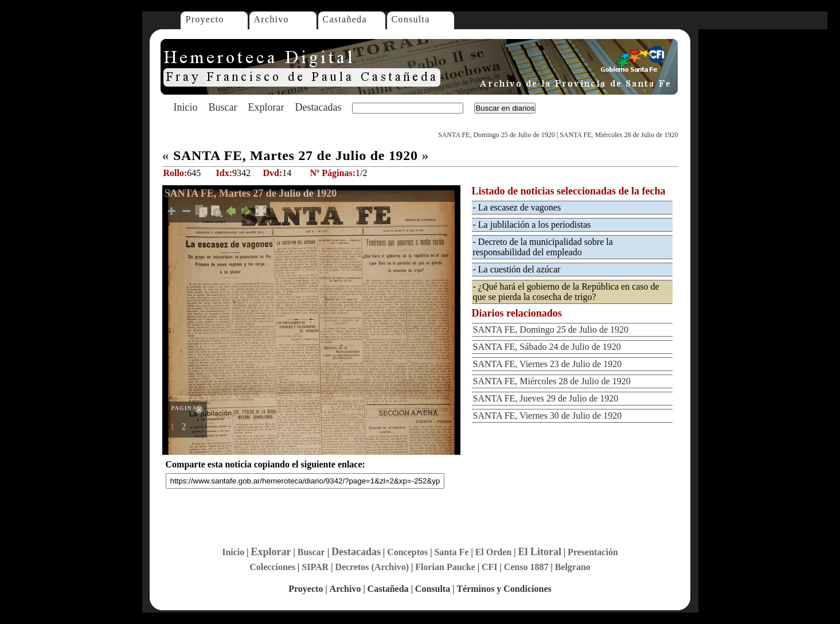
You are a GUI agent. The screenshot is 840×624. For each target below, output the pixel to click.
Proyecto (205, 19)
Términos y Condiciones (504, 589)
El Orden (494, 552)
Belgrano (573, 567)
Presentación (593, 552)
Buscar (223, 107)
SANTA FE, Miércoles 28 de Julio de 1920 (619, 135)
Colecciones (272, 567)
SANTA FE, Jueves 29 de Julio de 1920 (546, 398)
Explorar (266, 107)
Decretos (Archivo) (372, 567)
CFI (490, 567)
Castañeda (345, 19)
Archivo (271, 19)
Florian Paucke (445, 567)
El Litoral (540, 552)
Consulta (411, 19)
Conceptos (407, 552)
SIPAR (315, 567)
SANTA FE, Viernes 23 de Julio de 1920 (548, 364)
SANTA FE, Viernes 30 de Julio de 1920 (548, 416)
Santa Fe (451, 552)
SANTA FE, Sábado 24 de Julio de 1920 (547, 347)
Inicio (186, 107)
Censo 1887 (526, 567)
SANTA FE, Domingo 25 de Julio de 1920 (497, 135)
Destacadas (318, 107)
